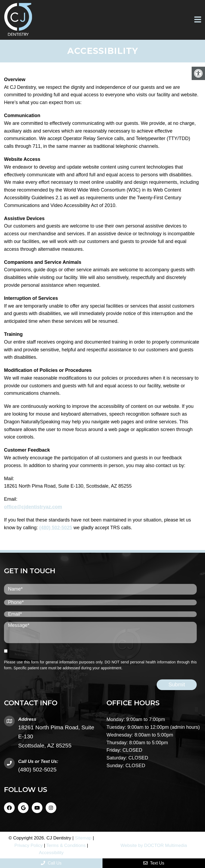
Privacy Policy (29, 845)
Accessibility (51, 853)
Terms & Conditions (66, 845)
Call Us (51, 863)
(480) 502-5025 (56, 528)
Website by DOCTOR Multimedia (154, 845)
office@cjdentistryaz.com (33, 507)
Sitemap (83, 838)
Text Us (154, 863)
